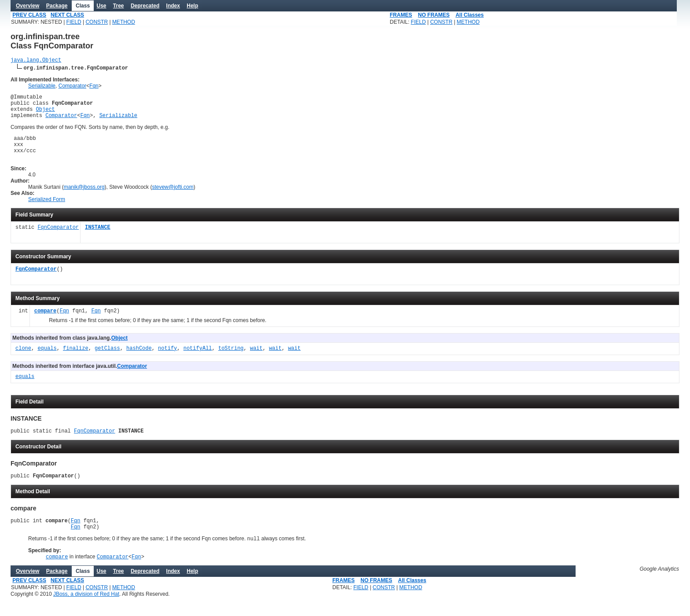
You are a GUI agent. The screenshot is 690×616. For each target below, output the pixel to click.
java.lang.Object (36, 61)
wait (256, 361)
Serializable (42, 87)
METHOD (124, 22)
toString (231, 361)
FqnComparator (58, 240)
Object (46, 114)
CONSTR (97, 22)
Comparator (72, 87)
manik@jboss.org (84, 199)
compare (45, 323)
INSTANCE (98, 240)
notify (167, 361)
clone (23, 361)
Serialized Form (47, 211)
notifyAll (198, 361)
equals (47, 361)
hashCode (139, 361)
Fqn (94, 87)
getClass (107, 361)
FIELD (74, 22)
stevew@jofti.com (172, 199)
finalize (76, 361)
